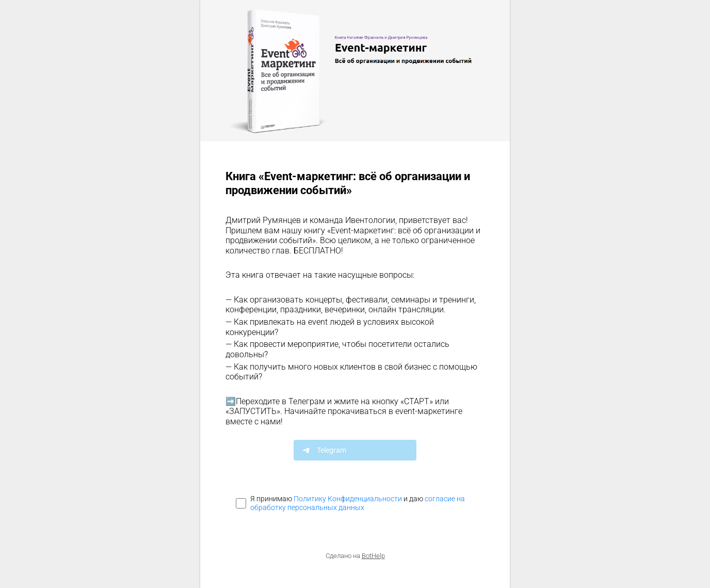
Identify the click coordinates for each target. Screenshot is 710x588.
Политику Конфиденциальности (348, 499)
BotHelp (373, 556)
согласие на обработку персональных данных (358, 503)
